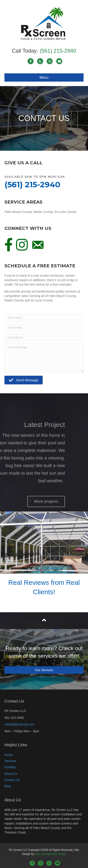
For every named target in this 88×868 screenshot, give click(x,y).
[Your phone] (44, 337)
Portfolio (10, 767)
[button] (24, 380)
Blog (8, 786)
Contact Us (12, 780)
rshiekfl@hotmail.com (19, 724)
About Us (11, 774)
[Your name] (44, 318)
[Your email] (44, 328)
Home (9, 755)
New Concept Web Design (50, 854)
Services (10, 761)
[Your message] (44, 358)
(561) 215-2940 (58, 51)
